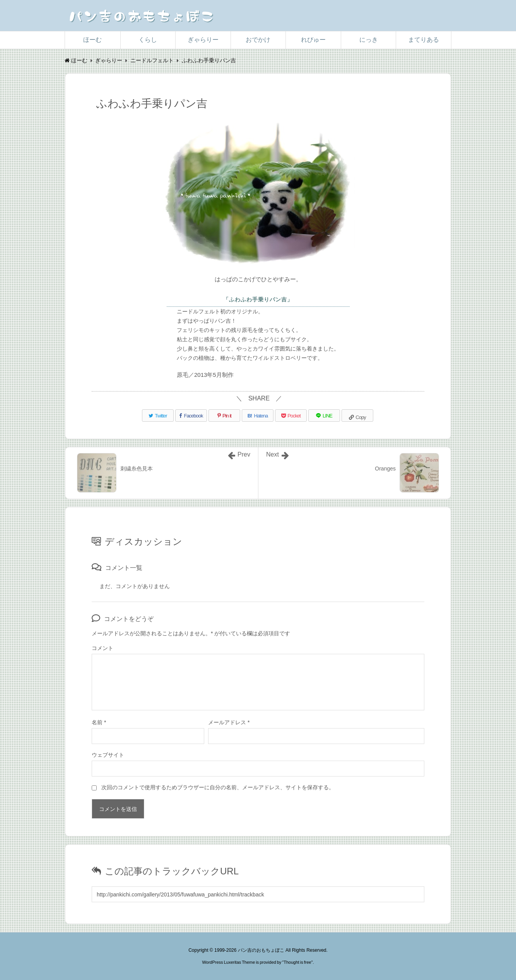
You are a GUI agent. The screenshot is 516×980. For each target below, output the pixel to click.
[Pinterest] (224, 416)
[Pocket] (291, 416)
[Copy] (357, 416)
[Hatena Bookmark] (258, 416)
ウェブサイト (108, 755)
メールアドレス (229, 722)
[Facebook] (191, 416)
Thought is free (297, 962)
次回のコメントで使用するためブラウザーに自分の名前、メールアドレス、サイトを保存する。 (218, 787)
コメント (103, 648)
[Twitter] (158, 416)
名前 (99, 722)
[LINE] (324, 416)
